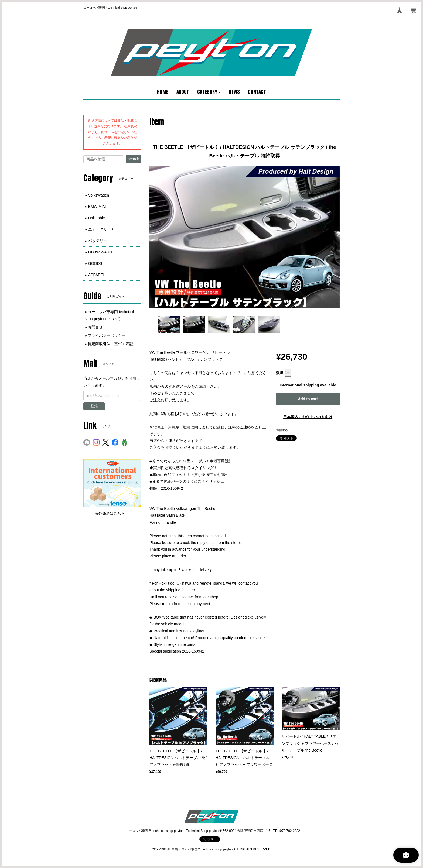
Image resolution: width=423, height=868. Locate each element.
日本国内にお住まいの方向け (308, 417)
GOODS (95, 263)
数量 (280, 373)
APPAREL (97, 275)
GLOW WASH (100, 252)
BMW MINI (97, 207)
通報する (282, 430)
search (134, 159)
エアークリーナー (103, 229)
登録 (94, 406)
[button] (209, 92)
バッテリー (98, 241)
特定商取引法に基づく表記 (110, 344)
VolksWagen (99, 195)
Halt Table (97, 218)
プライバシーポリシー (107, 335)
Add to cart (308, 399)
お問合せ (95, 327)
